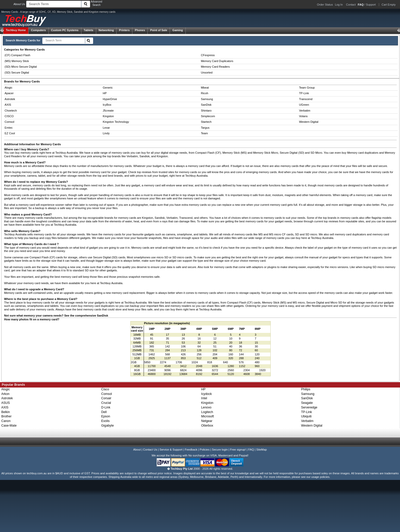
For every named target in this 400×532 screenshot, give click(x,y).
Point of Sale (159, 30)
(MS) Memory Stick (17, 61)
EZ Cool (10, 133)
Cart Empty (389, 5)
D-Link (106, 407)
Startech (206, 122)
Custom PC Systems (65, 30)
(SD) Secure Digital (17, 72)
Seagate (307, 403)
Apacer (9, 93)
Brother (6, 416)
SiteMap (262, 450)
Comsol (9, 122)
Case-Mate (9, 426)
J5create (108, 111)
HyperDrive (110, 99)
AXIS (8, 105)
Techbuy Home (16, 30)
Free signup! (238, 450)
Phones (140, 30)
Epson (106, 416)
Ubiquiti (306, 416)
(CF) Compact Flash (17, 55)
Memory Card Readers (215, 67)
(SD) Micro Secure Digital (21, 67)
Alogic (8, 88)
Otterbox (207, 426)
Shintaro (206, 111)
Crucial (106, 403)
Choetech (11, 111)
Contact (351, 5)
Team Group (307, 88)
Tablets (89, 30)
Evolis (105, 421)
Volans (303, 116)
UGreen (304, 105)
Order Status (325, 5)
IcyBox (107, 105)
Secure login (220, 450)
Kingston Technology (116, 122)
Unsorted (207, 72)
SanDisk (206, 105)
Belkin (6, 412)
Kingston (108, 116)
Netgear (207, 421)
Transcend (306, 99)
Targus (205, 128)
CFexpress (208, 55)
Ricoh (205, 93)
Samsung (207, 99)
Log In (339, 5)
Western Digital (309, 122)
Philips (306, 389)
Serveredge (309, 407)
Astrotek (10, 99)
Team (204, 133)
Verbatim (305, 111)
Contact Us (150, 450)
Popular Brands (13, 385)
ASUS (6, 403)
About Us (19, 4)
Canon (6, 421)
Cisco (105, 389)
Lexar (106, 128)
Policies (205, 450)
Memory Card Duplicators (217, 61)
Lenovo (206, 407)
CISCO (9, 116)
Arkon (5, 394)
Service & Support (171, 450)
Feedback (191, 450)
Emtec (9, 128)
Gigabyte (108, 426)
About (137, 450)
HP (105, 93)
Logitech (207, 412)
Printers (124, 30)
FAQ (251, 450)
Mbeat (205, 88)
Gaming (178, 30)
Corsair (106, 398)
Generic (108, 88)
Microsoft (208, 416)
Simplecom (208, 116)
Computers (38, 30)
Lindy (106, 133)
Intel (204, 398)
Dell (104, 412)
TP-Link (304, 93)
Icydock (207, 394)
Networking (106, 30)
